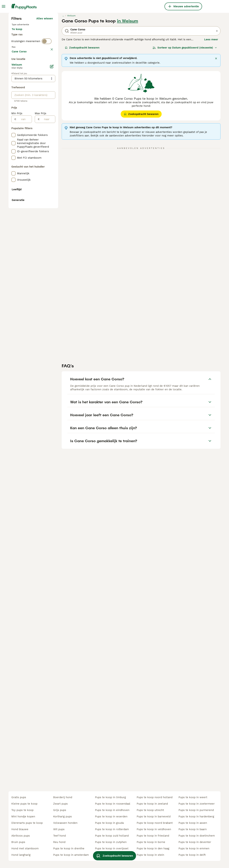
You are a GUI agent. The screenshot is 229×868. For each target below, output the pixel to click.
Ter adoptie (40, 98)
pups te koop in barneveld (154, 816)
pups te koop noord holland (155, 797)
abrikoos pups (21, 836)
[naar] (47, 277)
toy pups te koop (22, 810)
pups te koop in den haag (153, 848)
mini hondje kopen (23, 816)
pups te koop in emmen (194, 848)
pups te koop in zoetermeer (197, 804)
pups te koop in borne (151, 842)
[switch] (47, 120)
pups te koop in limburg (110, 797)
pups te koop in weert (193, 797)
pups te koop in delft (192, 855)
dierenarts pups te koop (27, 823)
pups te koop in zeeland (152, 804)
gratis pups (19, 797)
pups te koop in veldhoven (154, 829)
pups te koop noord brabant (155, 823)
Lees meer (211, 105)
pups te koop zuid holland (112, 836)
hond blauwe (20, 829)
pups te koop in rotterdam (112, 829)
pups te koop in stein (150, 855)
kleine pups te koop (24, 804)
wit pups (59, 829)
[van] (24, 277)
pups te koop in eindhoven (112, 810)
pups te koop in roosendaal (113, 804)
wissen (48, 128)
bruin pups (18, 842)
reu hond (59, 842)
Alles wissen (45, 84)
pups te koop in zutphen (111, 842)
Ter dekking (22, 107)
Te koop (20, 98)
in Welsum (128, 86)
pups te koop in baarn (193, 829)
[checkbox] (13, 144)
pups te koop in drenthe (69, 848)
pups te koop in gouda (109, 823)
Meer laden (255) (42, 209)
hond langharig (21, 855)
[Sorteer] (185, 113)
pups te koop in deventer (195, 842)
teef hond (59, 836)
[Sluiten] (216, 124)
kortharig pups (62, 816)
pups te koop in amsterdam (71, 855)
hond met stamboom (25, 848)
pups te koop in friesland (153, 836)
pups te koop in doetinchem (197, 836)
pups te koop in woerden (111, 816)
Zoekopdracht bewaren (82, 113)
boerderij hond (63, 797)
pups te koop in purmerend (196, 810)
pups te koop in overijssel (112, 848)
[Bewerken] (52, 225)
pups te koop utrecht (150, 810)
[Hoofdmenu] (4, 6)
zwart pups (60, 804)
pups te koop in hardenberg (196, 816)
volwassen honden (65, 823)
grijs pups (60, 810)
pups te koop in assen (193, 823)
